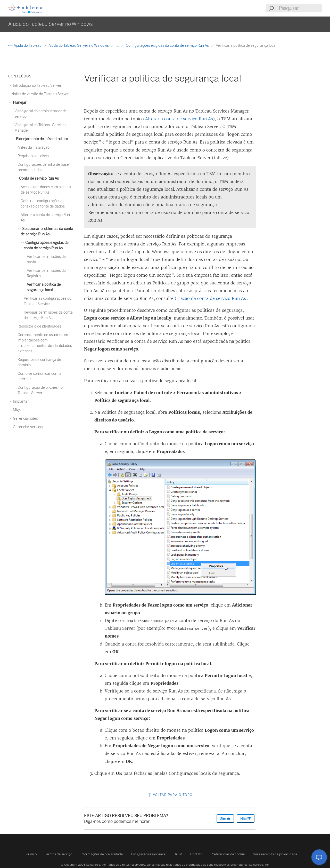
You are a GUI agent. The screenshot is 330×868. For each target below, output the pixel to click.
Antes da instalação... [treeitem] (35, 148)
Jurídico (31, 854)
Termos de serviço (59, 854)
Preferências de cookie (228, 854)
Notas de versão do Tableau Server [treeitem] (40, 94)
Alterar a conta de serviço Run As (179, 119)
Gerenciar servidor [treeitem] (28, 427)
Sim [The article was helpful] (225, 819)
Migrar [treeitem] (18, 410)
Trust (178, 854)
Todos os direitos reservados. (127, 865)
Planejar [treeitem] (19, 103)
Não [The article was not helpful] (246, 819)
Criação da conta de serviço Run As (210, 298)
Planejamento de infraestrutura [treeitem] (41, 139)
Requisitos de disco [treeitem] (33, 156)
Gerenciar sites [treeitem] (25, 419)
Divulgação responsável (149, 854)
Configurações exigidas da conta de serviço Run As (168, 46)
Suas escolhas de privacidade (275, 854)
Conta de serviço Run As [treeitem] (38, 178)
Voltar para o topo (170, 795)
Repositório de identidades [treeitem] (39, 326)
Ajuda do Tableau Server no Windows (79, 46)
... (118, 46)
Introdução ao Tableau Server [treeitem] (36, 86)
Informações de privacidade (102, 854)
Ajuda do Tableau (25, 46)
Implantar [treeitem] (20, 401)
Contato (196, 854)
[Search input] (300, 8)
